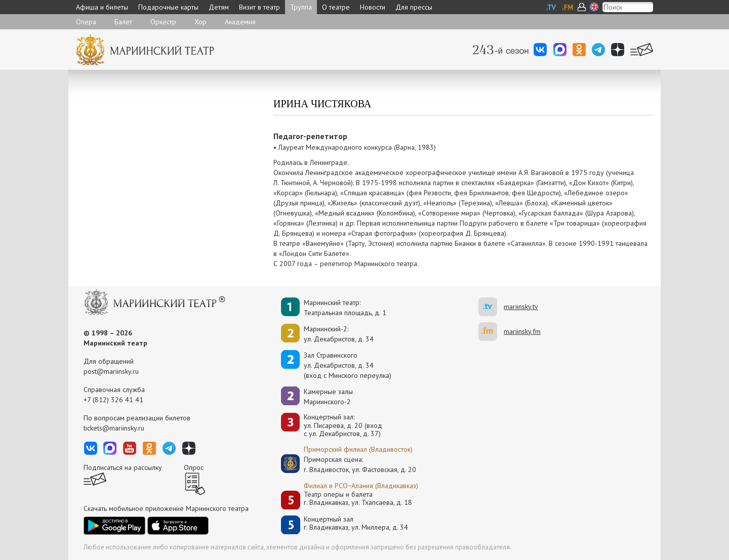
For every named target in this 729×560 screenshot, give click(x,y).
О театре (336, 7)
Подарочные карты (168, 7)
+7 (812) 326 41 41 (113, 400)
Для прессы (414, 7)
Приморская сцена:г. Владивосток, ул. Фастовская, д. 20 (349, 464)
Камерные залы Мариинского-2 (328, 397)
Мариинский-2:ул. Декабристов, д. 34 (339, 334)
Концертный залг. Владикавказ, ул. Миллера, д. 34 (356, 523)
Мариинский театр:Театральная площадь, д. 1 (345, 308)
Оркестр (163, 22)
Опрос (194, 467)
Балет (123, 22)
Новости (373, 7)
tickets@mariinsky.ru (114, 428)
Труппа (301, 7)
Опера (86, 22)
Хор (200, 22)
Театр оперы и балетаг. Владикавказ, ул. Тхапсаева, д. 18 (358, 499)
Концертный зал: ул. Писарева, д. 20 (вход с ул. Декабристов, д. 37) (343, 425)
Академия (240, 22)
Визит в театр (259, 7)
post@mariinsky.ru (111, 371)
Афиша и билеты (102, 7)
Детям (219, 7)
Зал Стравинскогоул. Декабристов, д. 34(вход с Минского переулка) (348, 365)
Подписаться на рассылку (123, 467)
